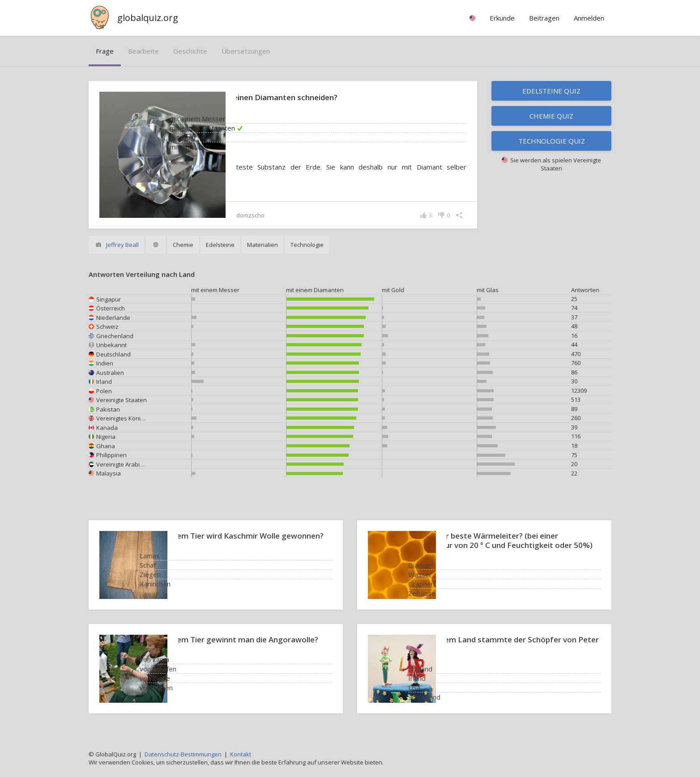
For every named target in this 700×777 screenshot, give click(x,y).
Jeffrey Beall (122, 245)
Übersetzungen (246, 51)
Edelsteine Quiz (551, 91)
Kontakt (241, 754)
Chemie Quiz (551, 116)
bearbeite (143, 51)
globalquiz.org (148, 18)
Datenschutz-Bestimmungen (183, 754)
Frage (105, 51)
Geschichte (190, 51)
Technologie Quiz (552, 141)
